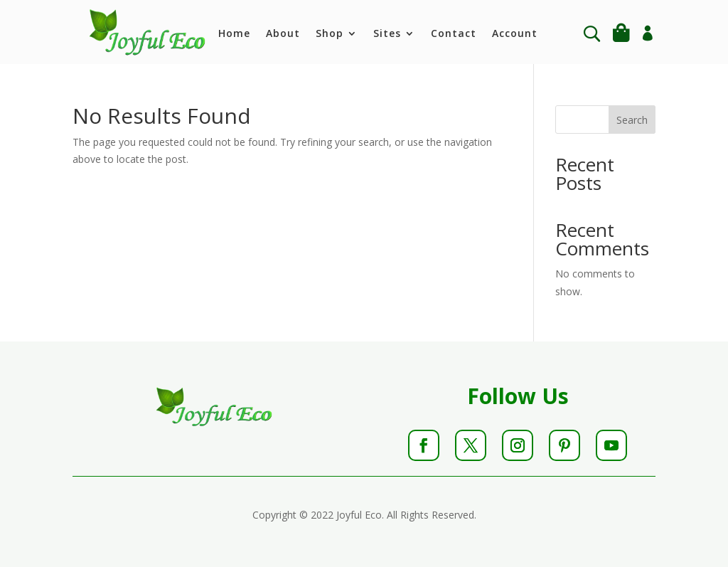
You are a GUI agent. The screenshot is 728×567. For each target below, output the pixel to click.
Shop (330, 34)
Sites (387, 34)
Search (632, 120)
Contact (454, 34)
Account (515, 34)
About (283, 34)
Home (234, 34)
